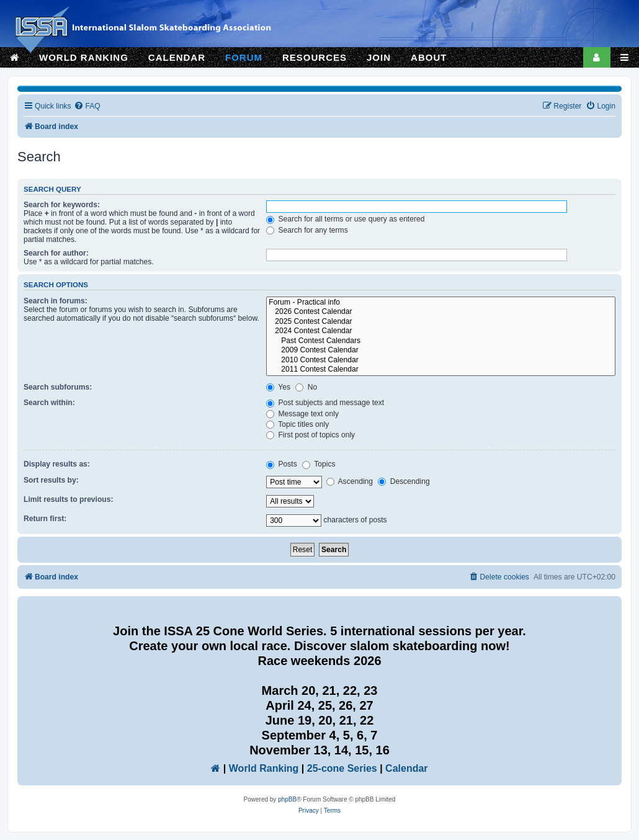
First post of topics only (311, 435)
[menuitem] (87, 106)
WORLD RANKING (84, 57)
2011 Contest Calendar (441, 370)
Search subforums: (58, 387)
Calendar (406, 768)
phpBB (287, 799)
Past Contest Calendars (441, 341)
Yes (278, 387)
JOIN (379, 57)
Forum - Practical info (441, 303)
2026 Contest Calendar (441, 312)
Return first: (45, 519)
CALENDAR (177, 57)
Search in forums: (56, 301)
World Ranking (264, 768)
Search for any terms (307, 230)
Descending (404, 481)
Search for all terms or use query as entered (345, 219)
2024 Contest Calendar (441, 331)
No (306, 387)
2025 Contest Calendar (441, 322)
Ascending (350, 481)
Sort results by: (51, 480)
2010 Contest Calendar (441, 360)
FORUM (244, 57)
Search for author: (56, 253)
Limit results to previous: (68, 499)
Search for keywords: (62, 205)
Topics (319, 464)
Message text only (302, 414)
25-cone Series (342, 768)
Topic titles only (297, 424)
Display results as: (57, 464)
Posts (282, 464)
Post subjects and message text (325, 403)
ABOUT (429, 57)
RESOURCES (315, 57)
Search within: (49, 403)
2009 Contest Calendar (441, 351)
